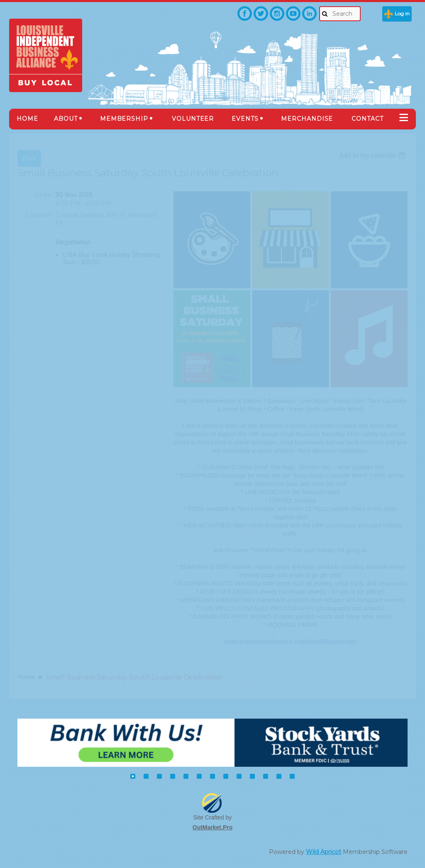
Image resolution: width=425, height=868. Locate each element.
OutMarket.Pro (212, 827)
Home (26, 677)
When (43, 195)
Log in (402, 13)
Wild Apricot (324, 852)
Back (29, 158)
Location (39, 215)
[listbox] (373, 155)
